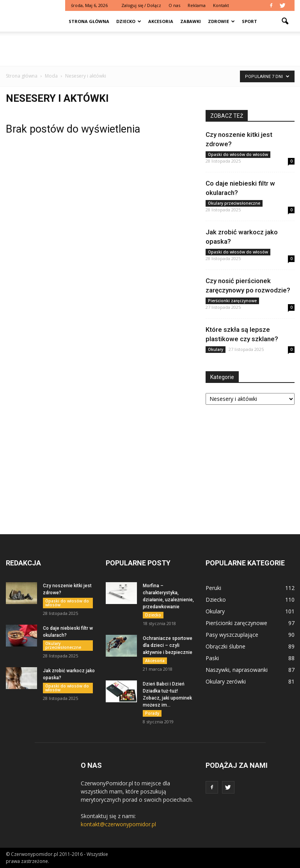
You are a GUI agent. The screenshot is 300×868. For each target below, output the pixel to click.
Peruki (213, 588)
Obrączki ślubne (225, 646)
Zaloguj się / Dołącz (141, 5)
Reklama (197, 5)
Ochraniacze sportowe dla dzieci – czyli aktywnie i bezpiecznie (168, 645)
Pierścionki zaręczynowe (232, 301)
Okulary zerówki (226, 681)
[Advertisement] (150, 49)
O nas (174, 5)
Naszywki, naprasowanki (237, 670)
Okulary (216, 349)
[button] (285, 21)
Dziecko (129, 21)
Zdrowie (221, 21)
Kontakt (221, 5)
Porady (152, 713)
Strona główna (89, 21)
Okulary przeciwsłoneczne (234, 203)
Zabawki (191, 21)
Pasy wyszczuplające (232, 635)
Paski (212, 658)
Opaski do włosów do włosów (238, 154)
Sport (249, 21)
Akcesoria (161, 21)
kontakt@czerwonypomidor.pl (118, 824)
